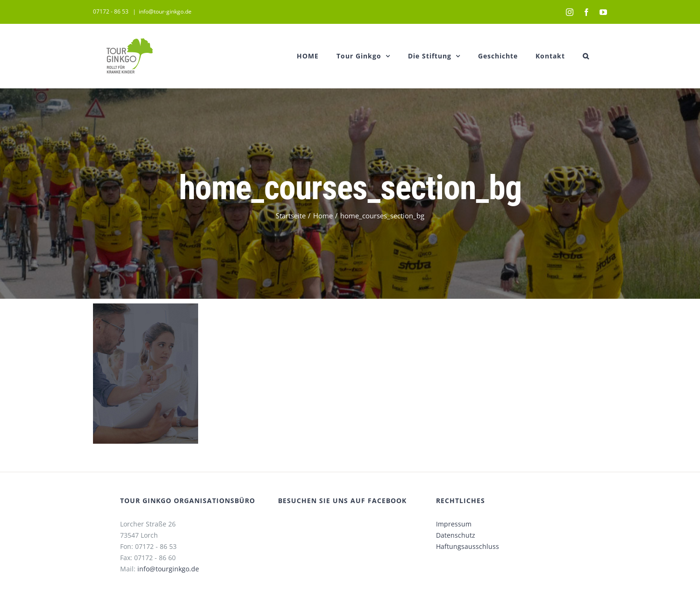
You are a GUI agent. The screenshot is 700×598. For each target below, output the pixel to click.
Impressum (452, 524)
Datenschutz (454, 535)
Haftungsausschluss (466, 546)
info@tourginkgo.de (166, 569)
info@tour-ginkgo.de (163, 11)
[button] (584, 56)
